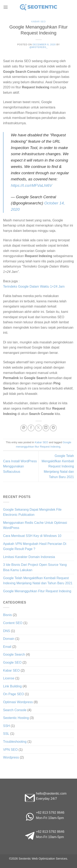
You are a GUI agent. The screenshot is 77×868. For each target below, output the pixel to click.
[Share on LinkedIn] (46, 428)
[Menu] (6, 7)
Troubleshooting (15, 742)
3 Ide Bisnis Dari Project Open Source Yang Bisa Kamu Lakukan (35, 567)
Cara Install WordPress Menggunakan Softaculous (20, 466)
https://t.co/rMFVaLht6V (32, 185)
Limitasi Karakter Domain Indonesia (29, 557)
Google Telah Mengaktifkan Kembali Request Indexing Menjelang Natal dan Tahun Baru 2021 (58, 466)
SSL (6, 734)
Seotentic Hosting (16, 718)
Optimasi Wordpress (18, 702)
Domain (9, 639)
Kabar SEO (39, 22)
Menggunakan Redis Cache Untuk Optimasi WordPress (35, 525)
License (9, 678)
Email (7, 647)
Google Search (14, 654)
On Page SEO (13, 694)
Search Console (15, 710)
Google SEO (12, 662)
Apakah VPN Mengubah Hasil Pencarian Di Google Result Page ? (35, 546)
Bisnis (7, 615)
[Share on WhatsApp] (24, 428)
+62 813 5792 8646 (50, 813)
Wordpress (11, 757)
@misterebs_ (38, 47)
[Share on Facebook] (31, 428)
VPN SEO (10, 750)
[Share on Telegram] (53, 428)
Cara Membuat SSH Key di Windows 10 (32, 536)
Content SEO (13, 623)
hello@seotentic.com (51, 793)
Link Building (12, 686)
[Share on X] (38, 428)
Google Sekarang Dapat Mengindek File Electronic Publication (32, 512)
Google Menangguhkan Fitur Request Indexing (37, 591)
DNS (7, 631)
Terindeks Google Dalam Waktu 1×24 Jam (34, 286)
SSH (6, 726)
